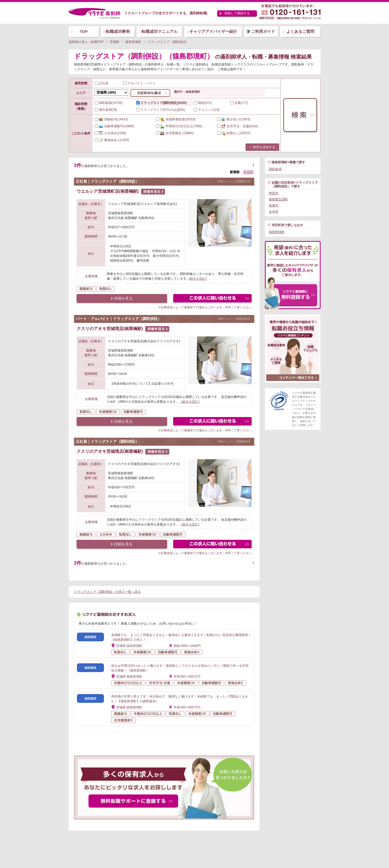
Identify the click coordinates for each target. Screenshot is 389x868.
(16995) (114, 126)
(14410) (111, 119)
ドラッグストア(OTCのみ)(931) (161, 110)
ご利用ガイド (263, 31)
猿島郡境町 (277, 232)
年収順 (248, 172)
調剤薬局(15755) (109, 103)
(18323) (176, 119)
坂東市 (274, 205)
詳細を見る (123, 298)
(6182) (238, 126)
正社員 (102, 83)
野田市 (274, 193)
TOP (84, 31)
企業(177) (239, 103)
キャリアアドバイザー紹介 (213, 31)
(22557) (234, 133)
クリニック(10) (207, 110)
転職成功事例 (118, 31)
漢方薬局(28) (106, 110)
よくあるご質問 (300, 31)
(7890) (179, 126)
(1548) (110, 133)
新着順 (235, 172)
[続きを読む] (198, 279)
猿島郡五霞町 (278, 199)
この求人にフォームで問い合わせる (213, 299)
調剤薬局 (275, 169)
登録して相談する (237, 13)
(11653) (234, 119)
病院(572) (203, 103)
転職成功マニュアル (159, 31)
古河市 (274, 212)
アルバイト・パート (139, 83)
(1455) (112, 140)
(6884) (175, 133)
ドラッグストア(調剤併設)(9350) (162, 103)
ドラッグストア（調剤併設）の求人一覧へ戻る (107, 592)
